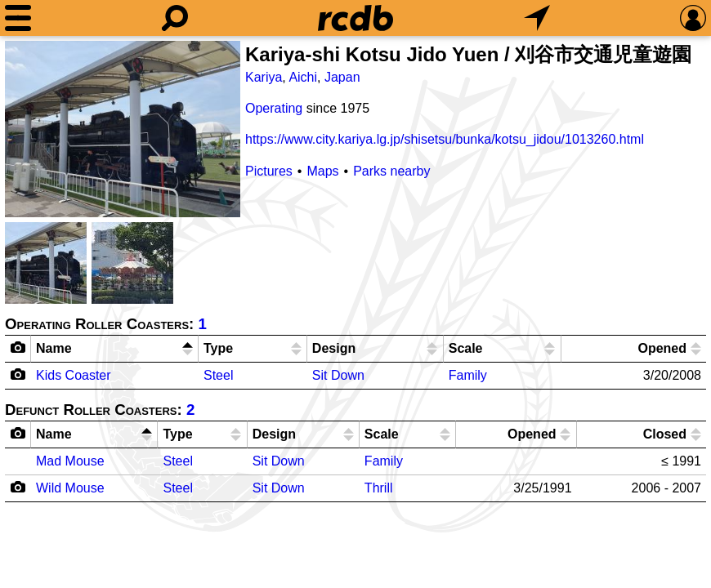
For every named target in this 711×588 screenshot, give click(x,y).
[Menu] (18, 18)
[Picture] (123, 129)
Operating (274, 108)
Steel (218, 375)
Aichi (303, 77)
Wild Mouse (70, 488)
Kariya (264, 77)
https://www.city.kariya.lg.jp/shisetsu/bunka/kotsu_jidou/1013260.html (445, 139)
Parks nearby (391, 171)
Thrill (379, 488)
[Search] (175, 18)
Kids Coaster (74, 375)
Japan (342, 77)
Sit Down (338, 375)
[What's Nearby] (537, 18)
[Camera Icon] (18, 374)
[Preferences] (693, 18)
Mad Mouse (70, 461)
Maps (322, 171)
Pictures (269, 171)
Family (468, 375)
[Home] (355, 18)
